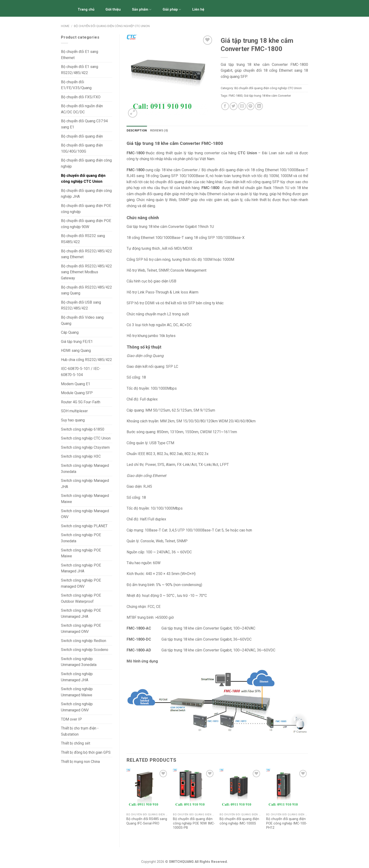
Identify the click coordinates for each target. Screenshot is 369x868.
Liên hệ (198, 10)
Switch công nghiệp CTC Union (86, 438)
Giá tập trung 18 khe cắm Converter (267, 96)
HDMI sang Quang (76, 351)
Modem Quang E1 (76, 384)
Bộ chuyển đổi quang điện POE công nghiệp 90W (86, 224)
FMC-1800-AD (140, 650)
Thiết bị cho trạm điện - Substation (80, 731)
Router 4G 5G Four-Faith (81, 402)
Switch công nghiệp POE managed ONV (81, 583)
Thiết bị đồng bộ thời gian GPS (86, 752)
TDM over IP (71, 719)
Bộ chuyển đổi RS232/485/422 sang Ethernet (86, 254)
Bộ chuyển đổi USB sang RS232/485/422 (81, 305)
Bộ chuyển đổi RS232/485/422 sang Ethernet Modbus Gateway (86, 272)
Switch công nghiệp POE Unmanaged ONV (81, 628)
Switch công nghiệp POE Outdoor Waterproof (81, 598)
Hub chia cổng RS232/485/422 (86, 360)
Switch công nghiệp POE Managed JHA (81, 568)
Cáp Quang (70, 332)
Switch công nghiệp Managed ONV (85, 514)
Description (137, 130)
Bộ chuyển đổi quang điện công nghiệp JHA (86, 194)
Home (65, 26)
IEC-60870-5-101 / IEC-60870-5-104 (81, 372)
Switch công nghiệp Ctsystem (85, 447)
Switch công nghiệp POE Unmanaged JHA (81, 613)
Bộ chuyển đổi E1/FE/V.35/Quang (76, 85)
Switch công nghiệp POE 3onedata (81, 538)
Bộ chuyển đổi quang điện (82, 136)
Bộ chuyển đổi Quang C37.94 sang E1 (84, 124)
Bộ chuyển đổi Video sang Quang (82, 320)
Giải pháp (172, 10)
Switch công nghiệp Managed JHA (85, 484)
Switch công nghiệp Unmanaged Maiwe (77, 692)
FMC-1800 (236, 96)
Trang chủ (86, 10)
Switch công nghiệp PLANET (84, 526)
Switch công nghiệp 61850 (83, 429)
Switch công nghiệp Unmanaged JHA (77, 677)
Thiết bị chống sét (76, 743)
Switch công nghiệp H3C (81, 456)
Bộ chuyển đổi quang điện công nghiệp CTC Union (112, 26)
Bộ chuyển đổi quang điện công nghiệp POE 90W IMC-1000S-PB (194, 823)
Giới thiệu (113, 10)
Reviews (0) (159, 130)
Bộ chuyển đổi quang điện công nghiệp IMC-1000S (239, 821)
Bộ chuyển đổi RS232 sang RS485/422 (83, 239)
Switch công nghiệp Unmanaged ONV (77, 707)
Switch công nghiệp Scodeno (85, 650)
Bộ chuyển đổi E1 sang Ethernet (80, 55)
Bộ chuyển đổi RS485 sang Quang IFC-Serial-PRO (147, 821)
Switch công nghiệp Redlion (84, 641)
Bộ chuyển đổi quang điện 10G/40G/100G (82, 148)
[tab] (137, 131)
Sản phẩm (142, 10)
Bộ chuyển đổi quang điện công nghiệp (86, 163)
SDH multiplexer (74, 411)
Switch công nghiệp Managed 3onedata (85, 469)
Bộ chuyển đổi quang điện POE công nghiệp (86, 209)
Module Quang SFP (77, 393)
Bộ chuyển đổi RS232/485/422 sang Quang (86, 290)
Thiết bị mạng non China (80, 762)
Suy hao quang (73, 420)
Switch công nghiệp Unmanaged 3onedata (79, 662)
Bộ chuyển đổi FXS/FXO (81, 97)
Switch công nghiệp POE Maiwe (81, 553)
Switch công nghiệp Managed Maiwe (85, 499)
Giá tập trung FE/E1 (77, 342)
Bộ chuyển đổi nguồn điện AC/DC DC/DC (82, 109)
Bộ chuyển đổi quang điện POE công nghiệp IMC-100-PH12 (287, 823)
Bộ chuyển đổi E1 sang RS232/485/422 (80, 70)
